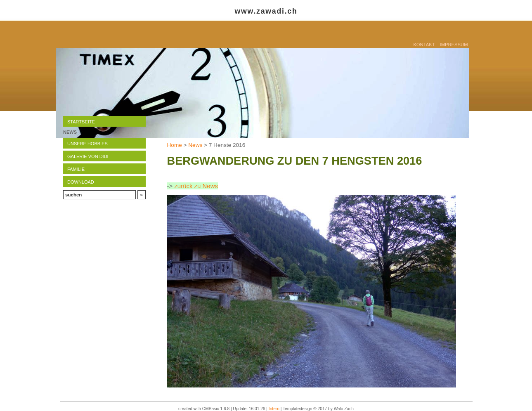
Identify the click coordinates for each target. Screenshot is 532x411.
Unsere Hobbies (87, 144)
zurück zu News (196, 186)
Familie (76, 169)
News (195, 145)
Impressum (454, 45)
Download (81, 182)
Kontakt (424, 45)
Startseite (81, 122)
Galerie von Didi (88, 156)
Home (175, 145)
